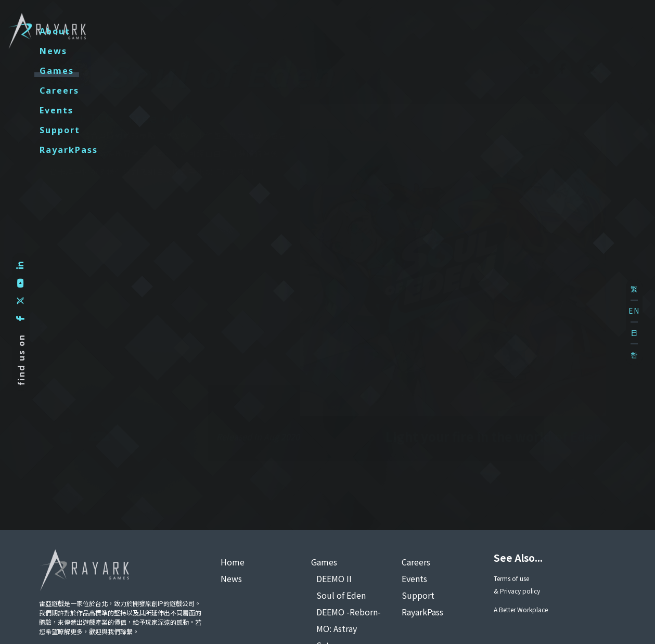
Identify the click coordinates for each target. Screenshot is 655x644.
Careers (375, 31)
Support (497, 31)
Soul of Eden (341, 595)
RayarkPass (571, 31)
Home (233, 562)
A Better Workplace (521, 609)
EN (634, 311)
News (259, 31)
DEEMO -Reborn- (349, 612)
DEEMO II (334, 578)
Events (436, 31)
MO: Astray (337, 628)
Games (314, 31)
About (206, 31)
